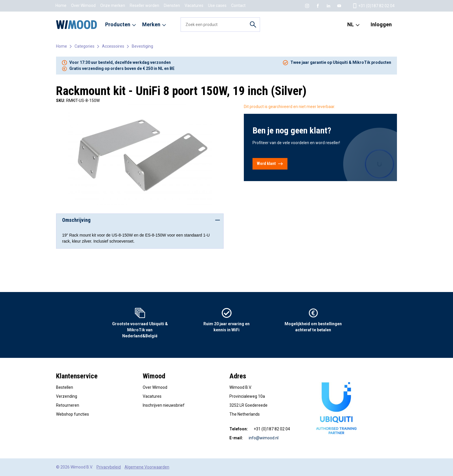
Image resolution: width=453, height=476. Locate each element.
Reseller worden (144, 5)
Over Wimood (83, 5)
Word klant (270, 164)
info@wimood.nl (264, 438)
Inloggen (381, 24)
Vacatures (194, 5)
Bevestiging (142, 46)
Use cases (217, 5)
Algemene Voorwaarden (147, 467)
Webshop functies (73, 414)
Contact (238, 5)
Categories (85, 46)
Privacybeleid (109, 467)
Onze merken (113, 5)
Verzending (67, 396)
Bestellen (65, 387)
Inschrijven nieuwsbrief (164, 405)
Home (61, 5)
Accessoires (113, 46)
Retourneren (68, 405)
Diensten (172, 5)
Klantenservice (77, 376)
